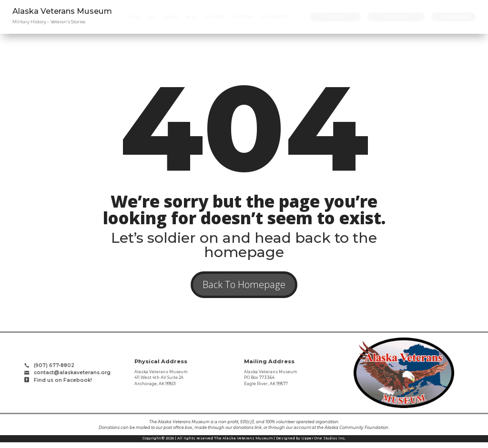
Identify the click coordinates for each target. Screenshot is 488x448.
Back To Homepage (244, 288)
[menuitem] (134, 17)
